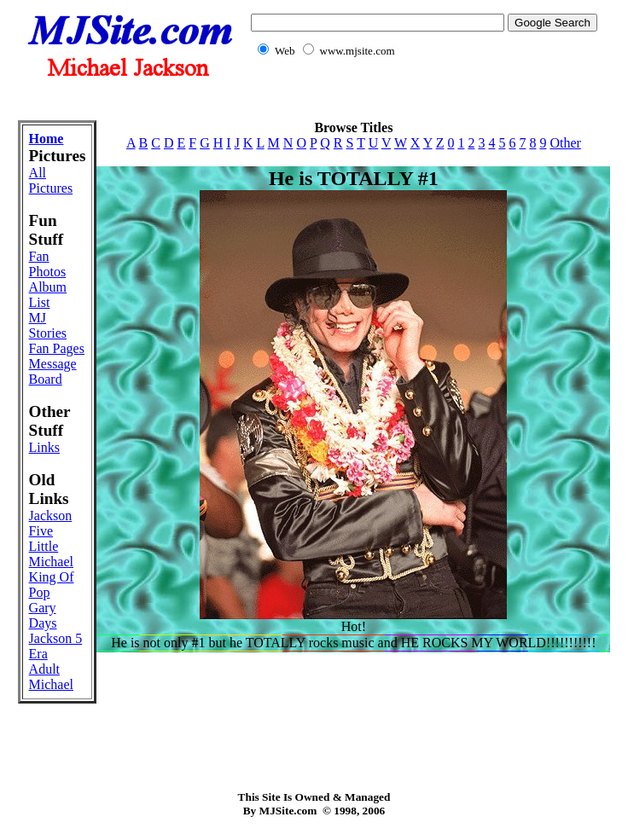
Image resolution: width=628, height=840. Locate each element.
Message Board (53, 371)
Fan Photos (48, 264)
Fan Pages (57, 348)
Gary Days (43, 615)
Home (47, 139)
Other (565, 143)
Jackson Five (51, 523)
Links (44, 447)
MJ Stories (48, 325)
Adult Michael (51, 677)
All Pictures (51, 180)
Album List (48, 295)
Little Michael (51, 554)
